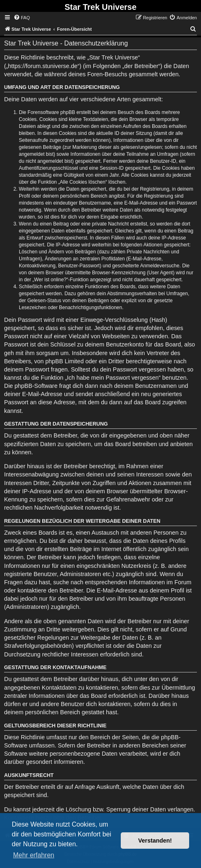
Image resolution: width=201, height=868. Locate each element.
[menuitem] (22, 18)
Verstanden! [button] (155, 841)
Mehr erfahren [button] (34, 855)
